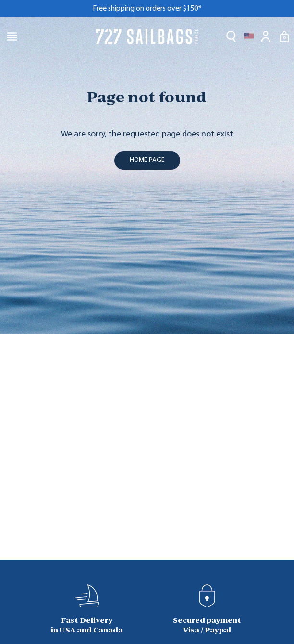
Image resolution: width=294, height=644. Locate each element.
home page (147, 160)
